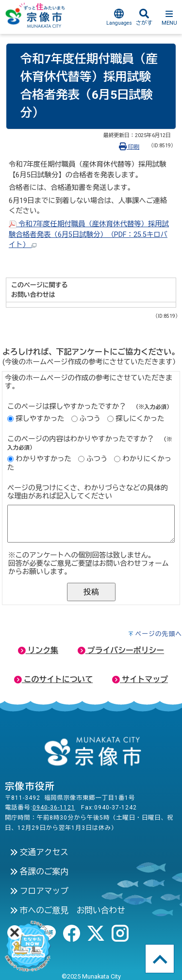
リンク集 (38, 650)
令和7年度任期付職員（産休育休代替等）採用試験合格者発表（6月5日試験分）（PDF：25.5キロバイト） (89, 234)
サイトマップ (140, 679)
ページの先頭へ (158, 634)
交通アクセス (39, 852)
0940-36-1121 (54, 808)
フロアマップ (39, 891)
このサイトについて (53, 679)
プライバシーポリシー (121, 650)
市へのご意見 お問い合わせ (67, 910)
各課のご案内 (39, 871)
